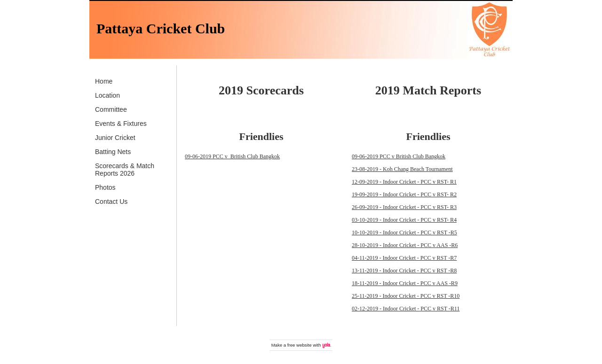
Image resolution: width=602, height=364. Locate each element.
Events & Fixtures (121, 124)
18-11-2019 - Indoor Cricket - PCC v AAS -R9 (405, 283)
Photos (105, 187)
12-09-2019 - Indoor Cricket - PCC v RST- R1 (404, 182)
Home (104, 81)
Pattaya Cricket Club (161, 28)
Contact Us (111, 201)
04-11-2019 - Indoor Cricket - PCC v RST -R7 (404, 258)
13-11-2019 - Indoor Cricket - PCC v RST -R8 (404, 271)
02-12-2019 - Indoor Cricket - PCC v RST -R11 (406, 309)
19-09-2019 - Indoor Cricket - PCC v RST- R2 (404, 194)
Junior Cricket (115, 138)
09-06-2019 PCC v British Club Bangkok (232, 156)
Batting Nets (113, 152)
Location (107, 95)
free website (300, 345)
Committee (111, 109)
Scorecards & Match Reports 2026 (125, 170)
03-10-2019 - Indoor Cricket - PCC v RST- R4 (404, 220)
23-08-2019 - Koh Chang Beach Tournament (402, 169)
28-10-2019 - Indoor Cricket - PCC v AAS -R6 (405, 245)
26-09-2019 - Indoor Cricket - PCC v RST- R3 (404, 207)
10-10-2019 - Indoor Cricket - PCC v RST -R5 (404, 232)
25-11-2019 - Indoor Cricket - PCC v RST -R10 (406, 296)
